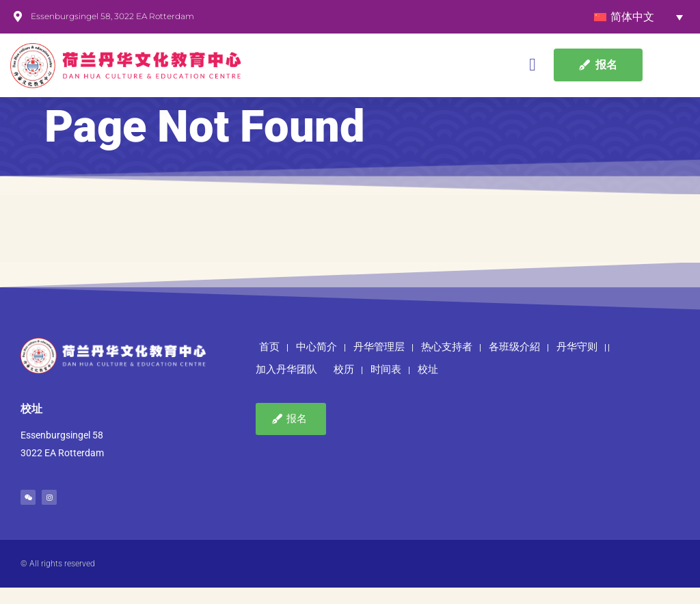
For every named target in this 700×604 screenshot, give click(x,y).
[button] (533, 65)
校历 (344, 386)
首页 (269, 364)
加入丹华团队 (286, 386)
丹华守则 (577, 364)
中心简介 (317, 364)
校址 (428, 386)
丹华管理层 (379, 364)
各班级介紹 (514, 364)
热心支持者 (447, 364)
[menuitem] (638, 17)
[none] (638, 17)
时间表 (386, 386)
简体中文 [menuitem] (632, 17)
